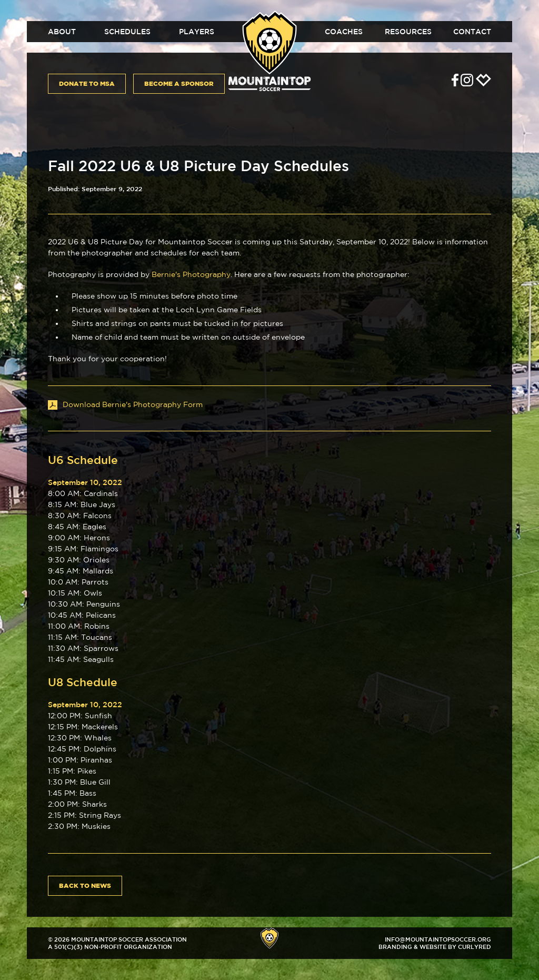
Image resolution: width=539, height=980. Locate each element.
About (62, 32)
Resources (408, 32)
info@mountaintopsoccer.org (438, 939)
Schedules (127, 32)
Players (197, 32)
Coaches (344, 32)
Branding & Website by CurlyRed (435, 947)
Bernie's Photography (191, 274)
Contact (472, 32)
